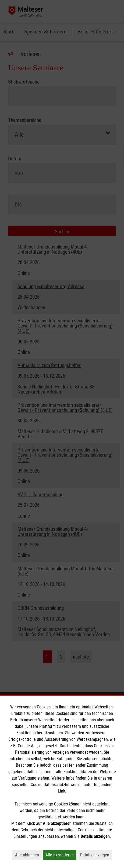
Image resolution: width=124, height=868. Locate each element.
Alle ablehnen (28, 855)
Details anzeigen (96, 855)
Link (61, 791)
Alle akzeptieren (61, 855)
